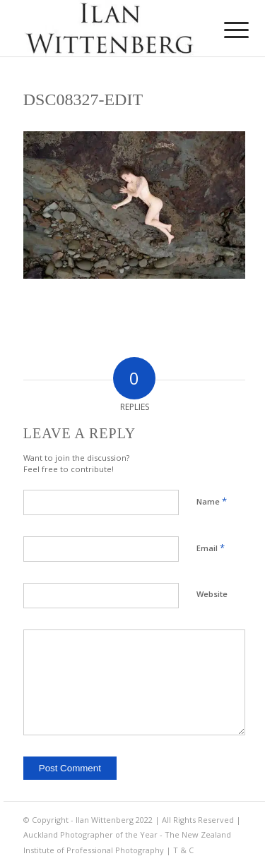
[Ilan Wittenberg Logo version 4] (110, 28)
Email (211, 548)
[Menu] (225, 30)
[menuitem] (225, 30)
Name (212, 501)
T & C (183, 850)
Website (212, 594)
